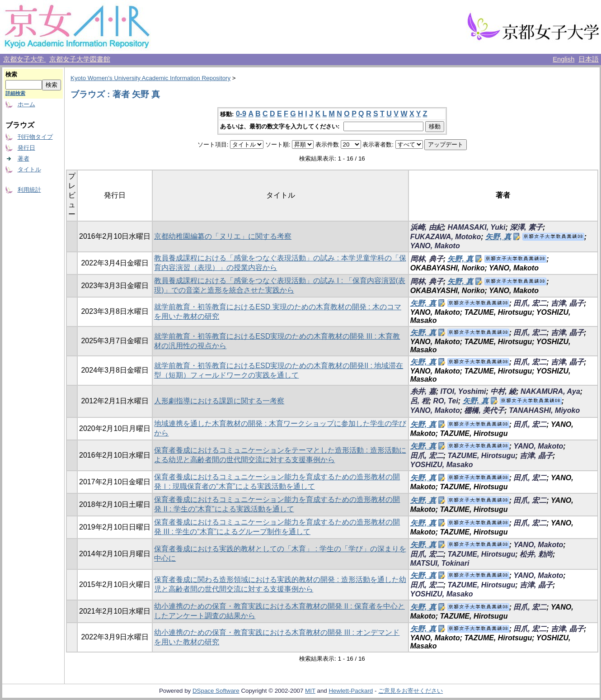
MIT (310, 691)
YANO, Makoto (435, 246)
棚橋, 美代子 (484, 410)
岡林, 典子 (427, 259)
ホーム (26, 104)
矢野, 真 (498, 237)
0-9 (241, 114)
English (563, 59)
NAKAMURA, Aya (550, 391)
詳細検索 (15, 93)
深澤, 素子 (526, 227)
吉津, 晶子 (567, 303)
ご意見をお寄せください (411, 691)
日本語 (589, 59)
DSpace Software (216, 691)
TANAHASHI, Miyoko (544, 410)
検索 (11, 74)
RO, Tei (445, 401)
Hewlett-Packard (351, 691)
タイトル (29, 169)
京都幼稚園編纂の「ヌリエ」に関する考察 (223, 236)
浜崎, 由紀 (427, 227)
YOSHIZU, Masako (442, 465)
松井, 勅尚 (536, 554)
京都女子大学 (24, 59)
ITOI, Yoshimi (463, 391)
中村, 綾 (503, 391)
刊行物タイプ (35, 137)
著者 (23, 158)
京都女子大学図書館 (80, 59)
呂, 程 (420, 401)
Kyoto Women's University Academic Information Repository (150, 78)
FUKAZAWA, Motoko (446, 237)
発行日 (26, 148)
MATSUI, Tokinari (440, 563)
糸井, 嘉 (423, 391)
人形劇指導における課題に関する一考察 (219, 401)
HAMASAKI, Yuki (476, 227)
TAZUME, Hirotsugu (481, 456)
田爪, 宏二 (530, 303)
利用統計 (29, 190)
